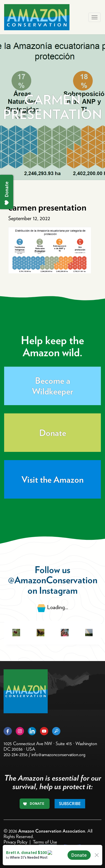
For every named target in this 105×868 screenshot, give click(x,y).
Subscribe (70, 804)
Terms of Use (45, 842)
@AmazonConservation (53, 580)
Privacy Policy (15, 842)
